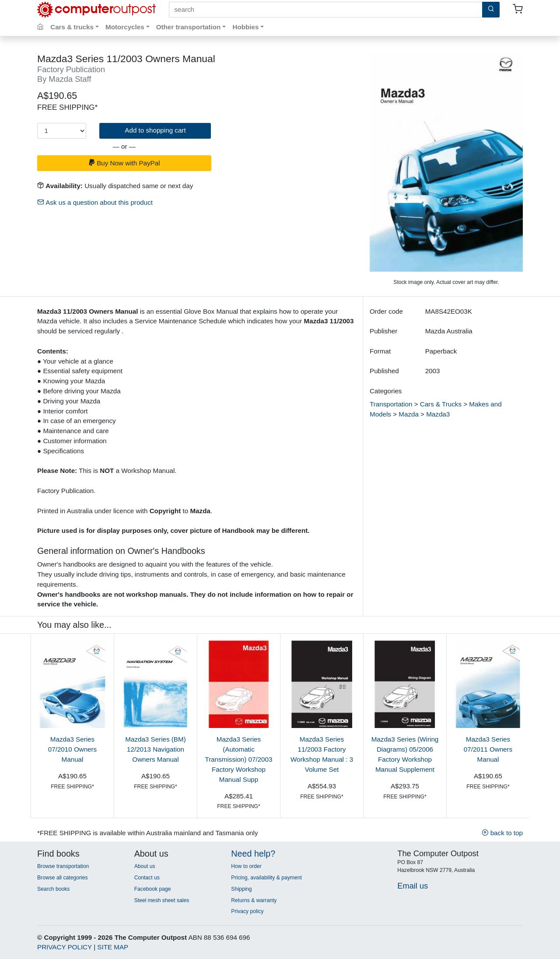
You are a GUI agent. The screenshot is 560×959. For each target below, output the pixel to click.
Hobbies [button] (245, 27)
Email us (413, 886)
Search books (53, 889)
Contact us (147, 878)
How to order (246, 866)
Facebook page (153, 889)
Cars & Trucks (441, 404)
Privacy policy (247, 911)
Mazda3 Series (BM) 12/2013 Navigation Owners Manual (155, 749)
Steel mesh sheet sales (162, 900)
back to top (502, 833)
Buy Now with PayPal (124, 163)
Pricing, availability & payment (266, 878)
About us (145, 866)
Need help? (253, 854)
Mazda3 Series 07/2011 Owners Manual (488, 749)
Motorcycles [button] (125, 27)
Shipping (241, 889)
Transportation (391, 404)
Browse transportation (63, 866)
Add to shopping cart (155, 130)
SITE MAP (113, 947)
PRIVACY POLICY (65, 947)
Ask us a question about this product (95, 202)
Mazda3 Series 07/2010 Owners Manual (72, 749)
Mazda (409, 414)
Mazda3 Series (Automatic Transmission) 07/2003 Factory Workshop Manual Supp (239, 759)
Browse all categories (63, 878)
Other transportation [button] (189, 27)
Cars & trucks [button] (72, 27)
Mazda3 (438, 414)
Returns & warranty (254, 900)
